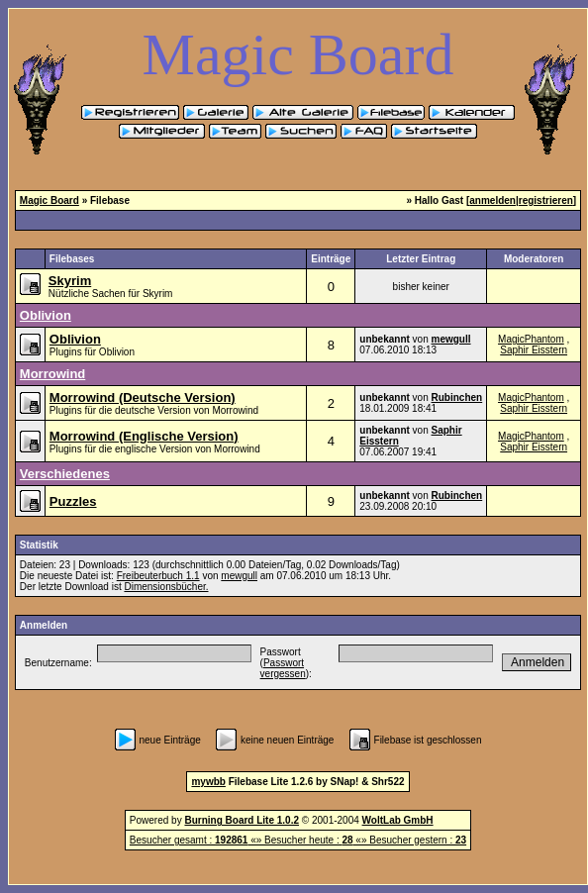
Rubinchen (457, 397)
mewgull (451, 339)
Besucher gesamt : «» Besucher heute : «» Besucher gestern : (298, 840)
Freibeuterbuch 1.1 (158, 576)
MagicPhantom (531, 339)
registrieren (546, 200)
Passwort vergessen (283, 668)
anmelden (492, 200)
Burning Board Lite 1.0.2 (242, 820)
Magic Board (49, 200)
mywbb (208, 782)
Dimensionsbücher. (166, 587)
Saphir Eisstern (534, 350)
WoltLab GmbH (398, 820)
